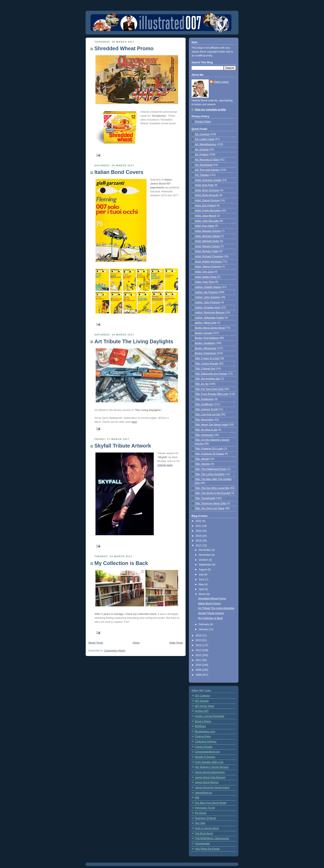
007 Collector (202, 696)
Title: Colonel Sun (205, 369)
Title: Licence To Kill (206, 409)
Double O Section (205, 757)
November (205, 555)
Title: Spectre (202, 464)
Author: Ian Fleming (206, 292)
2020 (199, 531)
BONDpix (200, 726)
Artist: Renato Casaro (207, 246)
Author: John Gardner (207, 297)
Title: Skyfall (202, 459)
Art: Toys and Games (207, 170)
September (205, 565)
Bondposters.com (205, 732)
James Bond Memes (207, 782)
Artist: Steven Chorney (208, 267)
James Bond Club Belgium (210, 777)
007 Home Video (205, 706)
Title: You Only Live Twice (210, 508)
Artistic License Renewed (210, 716)
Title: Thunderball (205, 498)
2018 (199, 541)
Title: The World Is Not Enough (213, 493)
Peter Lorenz (221, 82)
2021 (199, 526)
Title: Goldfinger (204, 404)
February (204, 624)
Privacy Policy (203, 122)
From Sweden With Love (209, 762)
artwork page (165, 465)
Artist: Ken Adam (205, 226)
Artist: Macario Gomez (208, 231)
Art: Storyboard (204, 165)
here (134, 422)
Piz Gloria (201, 813)
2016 (199, 636)
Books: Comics (204, 333)
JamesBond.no (204, 793)
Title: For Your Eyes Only (209, 389)
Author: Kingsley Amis (208, 308)
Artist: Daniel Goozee (207, 200)
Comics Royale (204, 747)
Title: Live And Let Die (207, 414)
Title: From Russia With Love (211, 394)
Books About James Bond (210, 328)
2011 (199, 660)
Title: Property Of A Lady (209, 449)
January (204, 629)
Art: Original (202, 150)
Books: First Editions (207, 338)
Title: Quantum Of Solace (209, 454)
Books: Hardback (205, 343)
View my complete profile (210, 110)
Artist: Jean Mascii (205, 216)
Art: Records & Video (207, 160)
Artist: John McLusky (207, 221)
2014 (199, 645)
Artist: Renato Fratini (207, 251)
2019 (199, 536)
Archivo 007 (202, 711)
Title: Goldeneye (204, 399)
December (205, 550)
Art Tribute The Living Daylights (134, 341)
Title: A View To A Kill (207, 358)
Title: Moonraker (204, 420)
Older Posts (176, 643)
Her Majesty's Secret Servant (212, 767)
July (201, 575)
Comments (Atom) (115, 651)
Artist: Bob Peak (204, 185)
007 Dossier (202, 701)
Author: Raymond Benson (210, 312)
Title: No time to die (206, 430)
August (203, 570)
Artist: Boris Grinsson (207, 190)
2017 (199, 546)
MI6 (197, 798)
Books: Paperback (205, 353)
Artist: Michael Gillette (207, 236)
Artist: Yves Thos (205, 282)
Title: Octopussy (204, 435)
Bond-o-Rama (203, 721)
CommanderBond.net (207, 752)
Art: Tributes (202, 175)
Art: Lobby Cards (205, 139)
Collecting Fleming (206, 742)
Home (136, 643)
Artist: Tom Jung (204, 272)
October (204, 560)
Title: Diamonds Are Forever (211, 374)
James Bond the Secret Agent (212, 788)
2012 (199, 655)
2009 (199, 670)
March (203, 594)
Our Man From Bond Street (211, 803)
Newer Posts (96, 643)
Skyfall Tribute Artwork (123, 446)
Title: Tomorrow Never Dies (210, 503)
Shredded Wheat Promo (124, 48)
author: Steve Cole (206, 323)
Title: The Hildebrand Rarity (211, 469)
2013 (199, 650)
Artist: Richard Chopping (209, 256)
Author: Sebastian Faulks (209, 318)
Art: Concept (202, 134)
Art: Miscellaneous (205, 144)
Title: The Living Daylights (210, 474)
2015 (199, 640)
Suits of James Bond (207, 828)
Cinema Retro (203, 736)
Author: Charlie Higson (208, 287)
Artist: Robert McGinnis (208, 262)
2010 (199, 665)
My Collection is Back (121, 563)
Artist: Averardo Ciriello (208, 180)
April (202, 589)
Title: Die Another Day (207, 379)
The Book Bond (204, 833)
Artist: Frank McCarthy (208, 211)
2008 (199, 675)
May (202, 584)
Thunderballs (202, 844)
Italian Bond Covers (119, 172)
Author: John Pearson (207, 302)
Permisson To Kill (205, 808)
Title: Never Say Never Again (211, 425)
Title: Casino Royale (206, 364)
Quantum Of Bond (205, 818)
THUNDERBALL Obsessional (212, 838)
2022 (199, 521)
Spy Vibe (200, 823)
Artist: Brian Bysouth (207, 195)
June (202, 579)
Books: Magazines (205, 348)
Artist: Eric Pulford (205, 206)
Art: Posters (202, 154)
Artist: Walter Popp (206, 277)
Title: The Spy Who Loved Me (212, 488)
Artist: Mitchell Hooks (207, 241)
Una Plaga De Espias (207, 849)
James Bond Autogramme (210, 772)
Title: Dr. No (202, 384)
